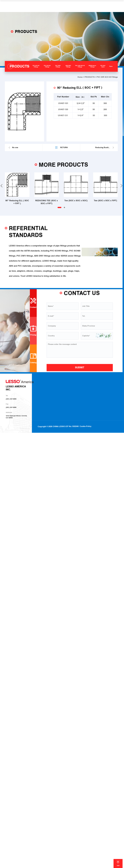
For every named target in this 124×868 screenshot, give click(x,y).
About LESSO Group (48, 392)
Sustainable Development (50, 395)
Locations (104, 392)
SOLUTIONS (58, 6)
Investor (44, 398)
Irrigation (88, 392)
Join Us (103, 395)
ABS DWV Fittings (69, 398)
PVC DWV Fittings (69, 395)
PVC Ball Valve (68, 407)
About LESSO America (49, 388)
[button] (121, 186)
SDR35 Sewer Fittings (70, 404)
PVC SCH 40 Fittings (70, 388)
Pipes (65, 410)
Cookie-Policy (86, 419)
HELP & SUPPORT (75, 6)
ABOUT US (47, 382)
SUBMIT (80, 367)
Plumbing (88, 388)
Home (80, 77)
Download (104, 388)
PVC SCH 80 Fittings (70, 392)
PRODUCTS (90, 77)
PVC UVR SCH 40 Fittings (72, 401)
